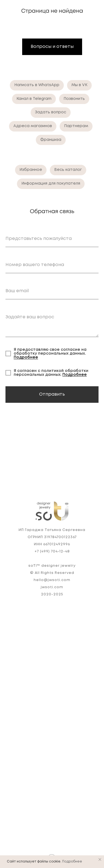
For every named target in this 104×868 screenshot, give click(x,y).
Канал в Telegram (34, 99)
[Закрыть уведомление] (100, 859)
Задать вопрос (51, 112)
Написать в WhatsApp (37, 85)
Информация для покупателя (51, 184)
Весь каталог (68, 170)
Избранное (31, 170)
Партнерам (76, 126)
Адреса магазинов (33, 126)
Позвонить (74, 99)
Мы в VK (79, 85)
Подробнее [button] (26, 357)
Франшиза (51, 140)
